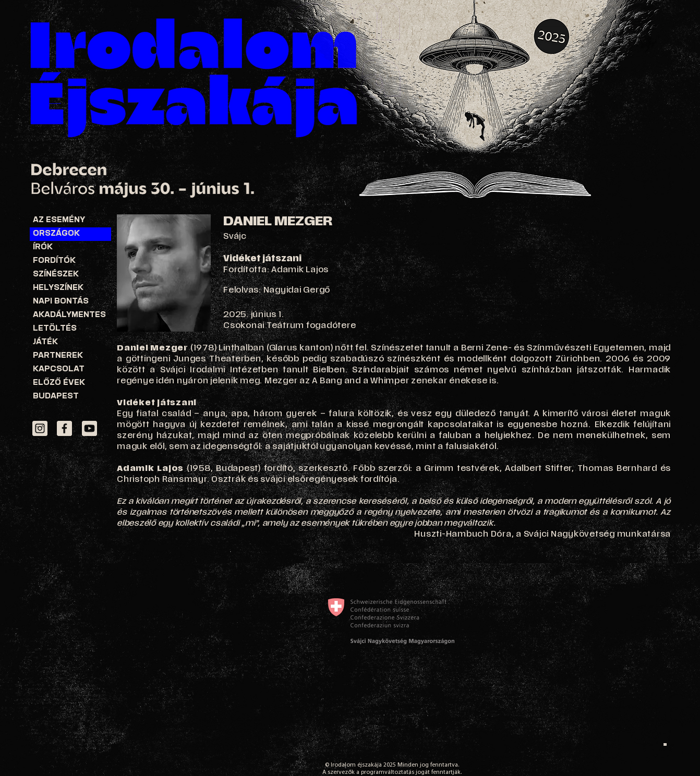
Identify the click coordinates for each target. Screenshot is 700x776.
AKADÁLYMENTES (69, 315)
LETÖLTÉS (55, 329)
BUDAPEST (56, 397)
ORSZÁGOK (56, 234)
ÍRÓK (43, 247)
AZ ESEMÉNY (59, 220)
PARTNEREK (58, 356)
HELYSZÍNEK (58, 288)
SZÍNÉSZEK (56, 275)
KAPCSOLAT (59, 369)
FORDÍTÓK (54, 261)
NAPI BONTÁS (61, 302)
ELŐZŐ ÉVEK (59, 383)
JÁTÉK (45, 342)
